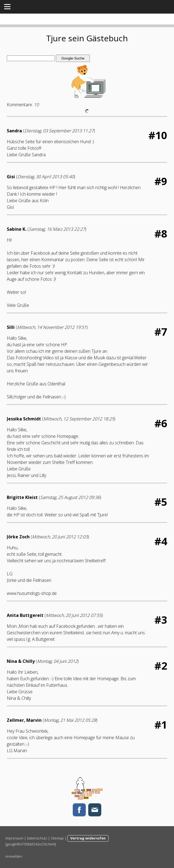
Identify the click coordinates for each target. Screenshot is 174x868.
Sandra (14, 131)
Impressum (14, 838)
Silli (11, 327)
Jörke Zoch (18, 537)
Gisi (11, 177)
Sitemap (57, 838)
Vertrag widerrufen (88, 838)
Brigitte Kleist (22, 497)
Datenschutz (37, 838)
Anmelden (14, 856)
